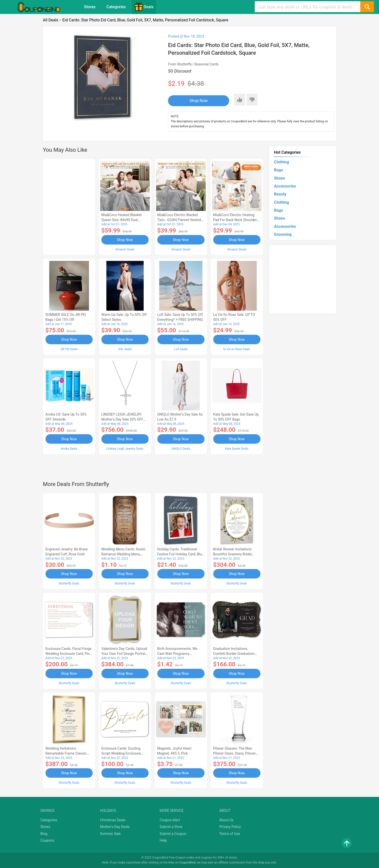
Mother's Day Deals (115, 827)
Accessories (285, 186)
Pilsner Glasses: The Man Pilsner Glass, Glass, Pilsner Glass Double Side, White (234, 753)
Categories (116, 7)
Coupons (47, 840)
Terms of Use (230, 834)
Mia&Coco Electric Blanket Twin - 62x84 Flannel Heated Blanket (179, 220)
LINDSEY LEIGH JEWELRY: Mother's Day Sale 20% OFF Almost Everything (122, 419)
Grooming (283, 234)
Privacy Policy (230, 827)
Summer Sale (110, 834)
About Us (227, 820)
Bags (279, 170)
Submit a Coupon (173, 834)
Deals (144, 7)
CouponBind (187, 863)
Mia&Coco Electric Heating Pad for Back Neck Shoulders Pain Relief (236, 220)
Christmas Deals (113, 820)
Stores (90, 7)
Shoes (280, 178)
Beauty (280, 194)
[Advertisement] (69, 206)
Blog (44, 834)
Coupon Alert (170, 820)
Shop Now (199, 101)
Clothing (282, 162)
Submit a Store (171, 827)
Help (163, 840)
